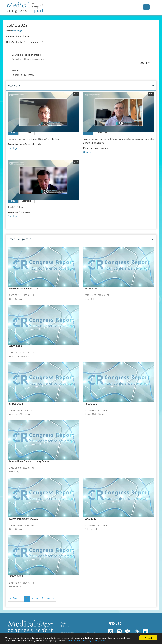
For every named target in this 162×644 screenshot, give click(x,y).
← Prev (14, 598)
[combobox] (81, 75)
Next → (51, 598)
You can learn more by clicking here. (87, 641)
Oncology (17, 31)
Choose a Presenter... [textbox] (24, 75)
